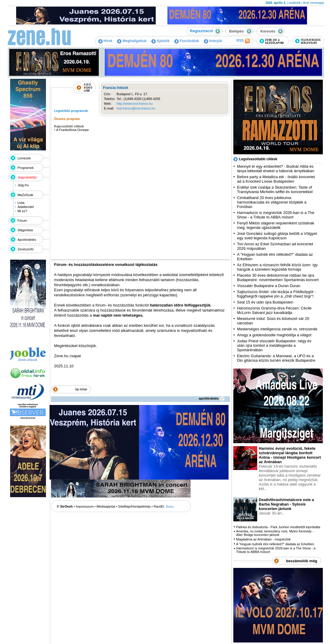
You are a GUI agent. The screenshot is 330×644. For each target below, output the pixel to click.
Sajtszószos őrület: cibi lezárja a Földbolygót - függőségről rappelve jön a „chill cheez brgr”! (276, 294)
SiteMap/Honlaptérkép (134, 506)
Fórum (22, 221)
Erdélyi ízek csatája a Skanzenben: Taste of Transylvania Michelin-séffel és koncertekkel (275, 189)
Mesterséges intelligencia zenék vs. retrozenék (277, 329)
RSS (243, 41)
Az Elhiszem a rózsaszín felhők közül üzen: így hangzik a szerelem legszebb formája (277, 267)
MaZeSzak (26, 195)
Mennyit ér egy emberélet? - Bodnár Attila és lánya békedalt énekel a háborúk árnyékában (276, 169)
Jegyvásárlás (27, 177)
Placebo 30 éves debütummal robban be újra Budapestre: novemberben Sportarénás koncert (278, 278)
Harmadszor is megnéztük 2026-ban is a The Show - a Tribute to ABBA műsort (276, 215)
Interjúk (213, 41)
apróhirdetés (212, 398)
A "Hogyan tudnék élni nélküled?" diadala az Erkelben (275, 544)
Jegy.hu (23, 185)
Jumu (170, 506)
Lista (21, 203)
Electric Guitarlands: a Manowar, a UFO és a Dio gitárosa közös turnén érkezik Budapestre (276, 358)
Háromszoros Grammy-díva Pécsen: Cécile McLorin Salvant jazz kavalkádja (274, 310)
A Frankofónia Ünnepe (72, 130)
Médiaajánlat (106, 506)
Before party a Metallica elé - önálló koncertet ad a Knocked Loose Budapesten (276, 179)
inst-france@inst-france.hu (136, 108)
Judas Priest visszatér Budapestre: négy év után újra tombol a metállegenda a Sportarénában (274, 345)
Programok (26, 168)
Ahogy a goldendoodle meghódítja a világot (274, 335)
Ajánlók (160, 41)
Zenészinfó (26, 249)
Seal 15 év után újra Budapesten (266, 302)
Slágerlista (25, 230)
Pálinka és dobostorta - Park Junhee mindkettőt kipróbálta (278, 527)
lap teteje (81, 389)
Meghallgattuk (132, 41)
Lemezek (24, 158)
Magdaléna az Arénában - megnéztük (263, 539)
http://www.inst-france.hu (135, 104)
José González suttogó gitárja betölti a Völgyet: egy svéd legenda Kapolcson (277, 236)
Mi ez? (22, 211)
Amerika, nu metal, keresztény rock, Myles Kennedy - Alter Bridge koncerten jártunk (275, 533)
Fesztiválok (187, 41)
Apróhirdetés (27, 240)
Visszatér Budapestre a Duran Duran (269, 286)
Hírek (105, 41)
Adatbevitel (26, 207)
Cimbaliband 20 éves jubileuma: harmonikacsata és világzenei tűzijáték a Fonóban (272, 202)
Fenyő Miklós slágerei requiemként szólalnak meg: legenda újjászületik (276, 225)
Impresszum (85, 506)
